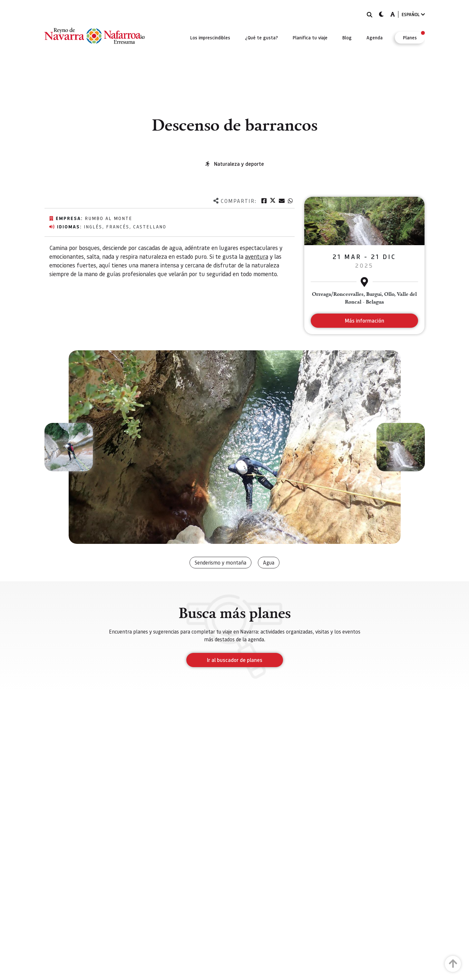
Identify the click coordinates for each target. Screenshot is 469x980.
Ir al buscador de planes (235, 660)
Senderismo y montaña (220, 562)
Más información (364, 320)
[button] (69, 447)
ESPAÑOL (413, 14)
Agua (269, 562)
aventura (257, 256)
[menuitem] (210, 37)
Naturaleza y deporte (239, 164)
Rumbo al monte (108, 218)
